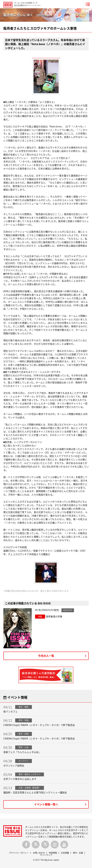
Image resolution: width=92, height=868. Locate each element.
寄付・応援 (78, 853)
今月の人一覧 (46, 656)
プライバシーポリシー (19, 853)
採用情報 (53, 853)
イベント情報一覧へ (46, 804)
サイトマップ (46, 855)
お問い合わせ (39, 853)
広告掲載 (65, 853)
